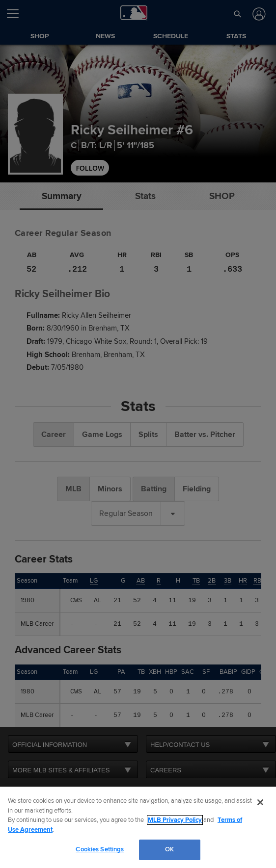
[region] (138, 827)
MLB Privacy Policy (175, 820)
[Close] (260, 802)
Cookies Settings (100, 849)
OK (169, 849)
